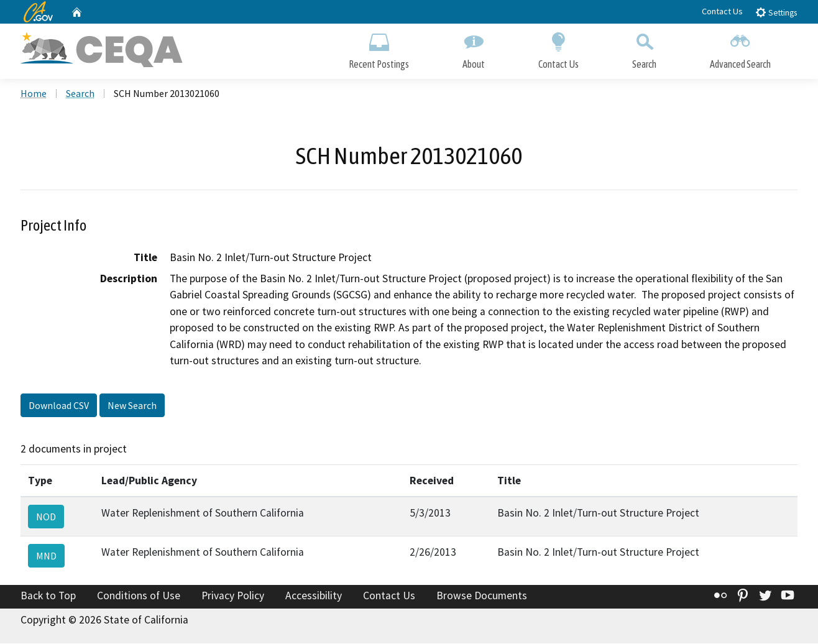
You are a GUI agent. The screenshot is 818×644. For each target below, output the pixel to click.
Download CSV (59, 406)
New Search (132, 406)
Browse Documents (482, 596)
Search (644, 48)
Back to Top (48, 596)
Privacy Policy (233, 596)
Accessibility (314, 596)
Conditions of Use (139, 596)
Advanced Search (740, 48)
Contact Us (722, 11)
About (474, 48)
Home (34, 94)
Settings (776, 12)
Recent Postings (379, 48)
